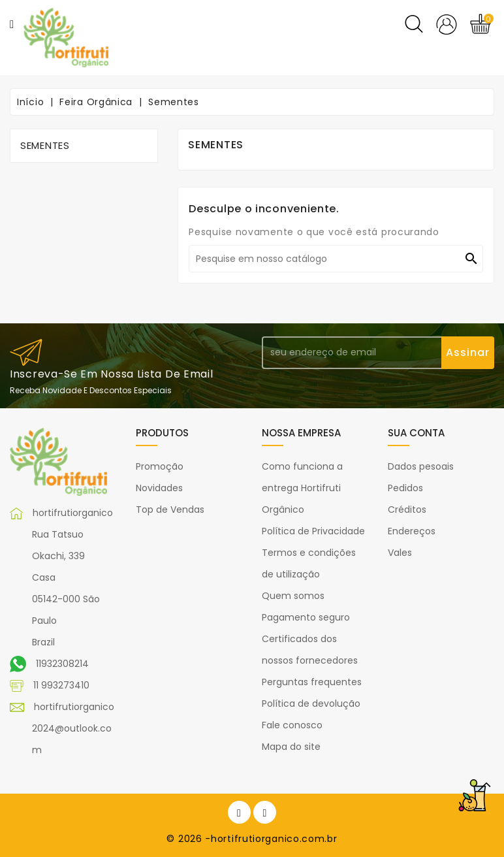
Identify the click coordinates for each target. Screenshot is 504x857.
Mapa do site (291, 747)
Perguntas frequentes (312, 682)
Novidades (159, 488)
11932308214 (62, 664)
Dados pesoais (421, 466)
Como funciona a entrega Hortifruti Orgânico (302, 488)
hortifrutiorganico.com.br (274, 839)
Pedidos (405, 488)
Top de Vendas (170, 509)
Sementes (45, 145)
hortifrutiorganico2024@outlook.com (73, 728)
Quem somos (293, 596)
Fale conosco (292, 725)
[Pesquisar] (336, 259)
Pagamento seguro (306, 617)
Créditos (407, 509)
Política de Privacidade (313, 531)
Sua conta (416, 433)
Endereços (412, 531)
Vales (400, 553)
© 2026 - (189, 839)
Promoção (160, 466)
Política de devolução (311, 703)
